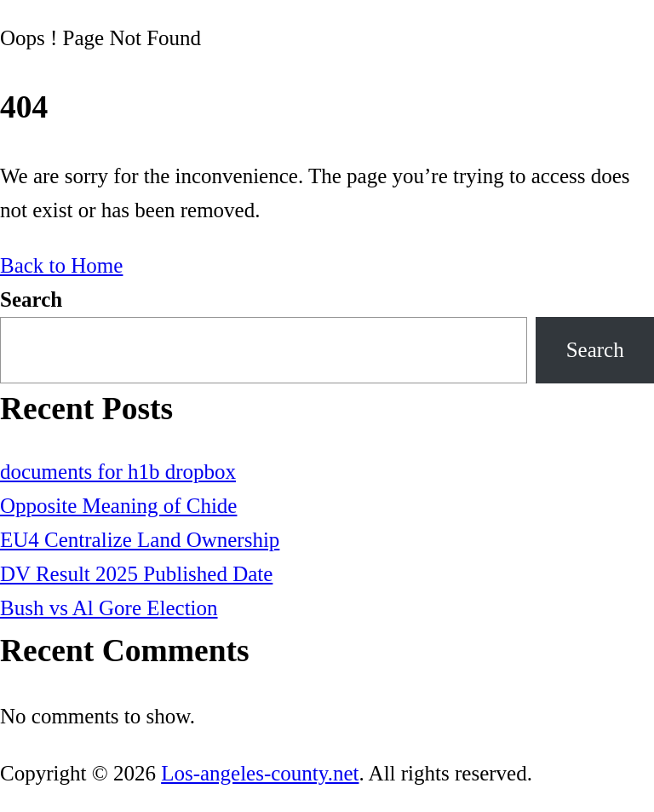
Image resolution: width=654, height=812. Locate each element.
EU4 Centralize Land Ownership (140, 540)
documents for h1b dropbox (118, 472)
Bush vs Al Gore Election (109, 608)
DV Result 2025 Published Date (136, 574)
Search (31, 299)
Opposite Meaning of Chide (118, 506)
